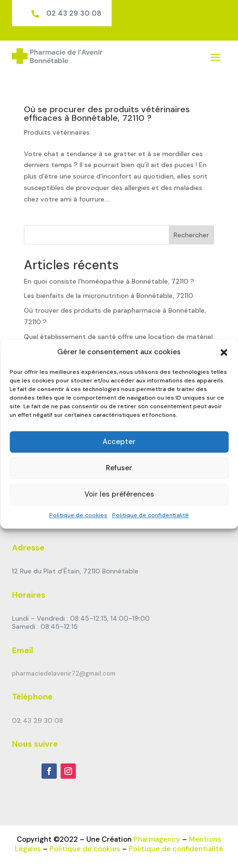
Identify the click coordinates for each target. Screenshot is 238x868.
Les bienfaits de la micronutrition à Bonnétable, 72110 (109, 296)
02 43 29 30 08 (74, 13)
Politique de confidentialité (150, 515)
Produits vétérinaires (57, 132)
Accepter (119, 442)
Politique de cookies (78, 515)
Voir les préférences (119, 495)
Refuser (119, 468)
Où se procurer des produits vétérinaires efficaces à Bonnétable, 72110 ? (107, 114)
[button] (224, 352)
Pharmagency (157, 839)
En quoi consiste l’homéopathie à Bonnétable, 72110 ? (109, 281)
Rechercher (191, 235)
